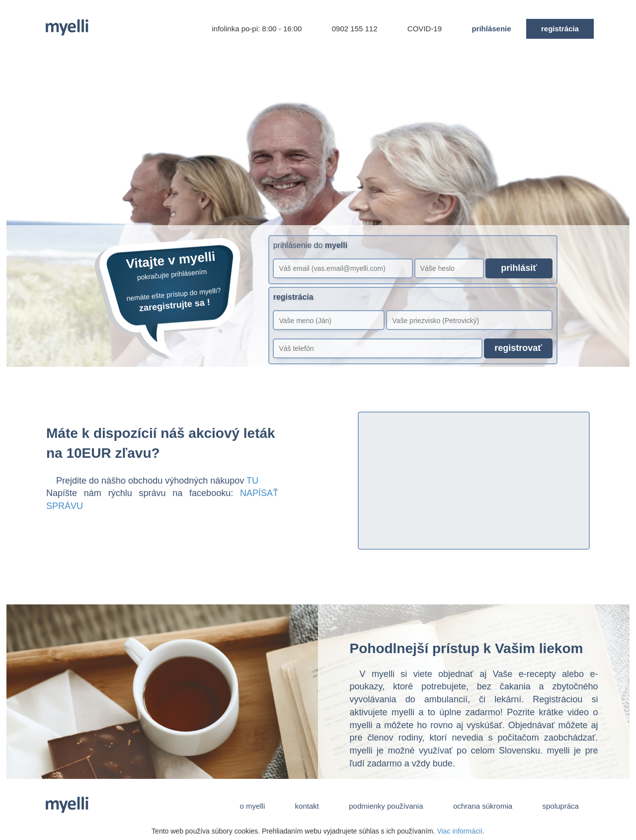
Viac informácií (460, 831)
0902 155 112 (355, 29)
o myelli (252, 806)
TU (252, 481)
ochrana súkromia (483, 806)
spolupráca (560, 806)
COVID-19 (425, 29)
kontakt (307, 806)
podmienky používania (386, 806)
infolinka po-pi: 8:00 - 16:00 (257, 29)
